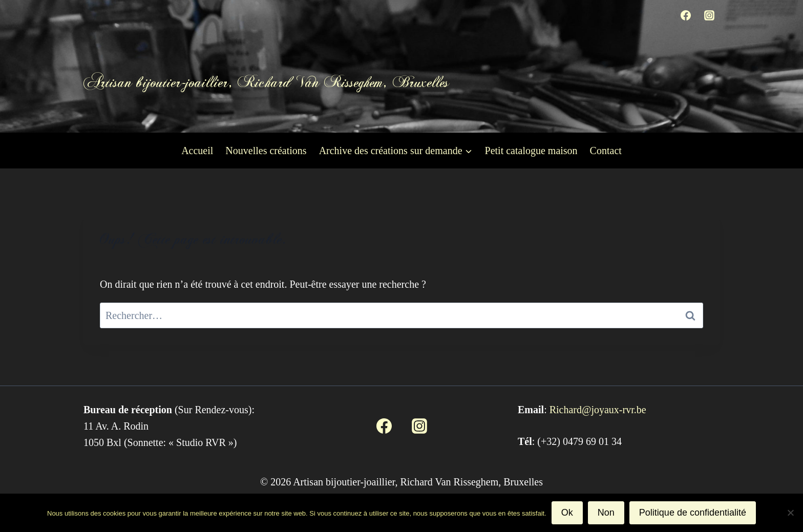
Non (606, 513)
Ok (567, 513)
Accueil (197, 151)
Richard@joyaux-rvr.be (598, 410)
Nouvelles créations (266, 151)
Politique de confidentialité (693, 513)
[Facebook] (686, 15)
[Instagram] (709, 15)
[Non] (790, 513)
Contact (606, 151)
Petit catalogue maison (531, 151)
